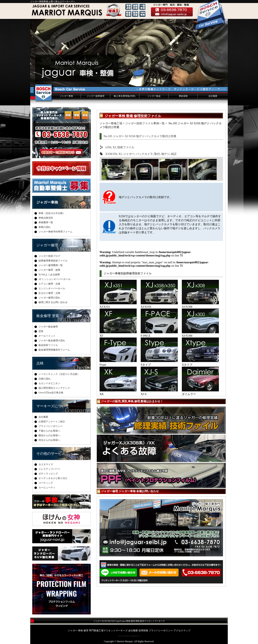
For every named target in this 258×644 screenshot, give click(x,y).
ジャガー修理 (47, 245)
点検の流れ (45, 379)
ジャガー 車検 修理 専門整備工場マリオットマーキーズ (98, 631)
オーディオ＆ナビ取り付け (53, 478)
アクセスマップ (182, 631)
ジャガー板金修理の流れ (52, 341)
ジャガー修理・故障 (49, 270)
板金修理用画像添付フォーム (54, 350)
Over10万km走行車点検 (51, 393)
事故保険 (183, 96)
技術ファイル (126, 147)
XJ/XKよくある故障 (49, 275)
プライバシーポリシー (51, 426)
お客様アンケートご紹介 (52, 422)
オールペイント (47, 336)
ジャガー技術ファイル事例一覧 (145, 123)
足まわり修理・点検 (49, 293)
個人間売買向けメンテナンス (54, 388)
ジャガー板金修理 (48, 327)
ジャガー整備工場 (111, 123)
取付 (157, 154)
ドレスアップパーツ (49, 469)
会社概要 (213, 96)
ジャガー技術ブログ (49, 256)
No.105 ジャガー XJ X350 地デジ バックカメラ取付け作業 (140, 136)
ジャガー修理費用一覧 (51, 265)
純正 (174, 154)
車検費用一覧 (46, 222)
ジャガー (129, 154)
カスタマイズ (46, 464)
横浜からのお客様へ (49, 435)
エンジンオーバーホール (52, 288)
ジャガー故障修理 (96, 96)
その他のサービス (51, 454)
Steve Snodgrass (125, 636)
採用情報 (143, 631)
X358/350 (111, 154)
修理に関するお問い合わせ (53, 302)
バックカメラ (144, 154)
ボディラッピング (48, 474)
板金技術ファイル (48, 345)
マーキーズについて (53, 406)
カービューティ (47, 488)
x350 (108, 147)
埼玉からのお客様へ (49, 440)
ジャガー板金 (154, 96)
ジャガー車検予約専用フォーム (55, 232)
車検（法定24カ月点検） (52, 213)
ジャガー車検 (66, 96)
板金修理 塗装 (48, 316)
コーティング (46, 483)
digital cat (136, 636)
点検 (40, 363)
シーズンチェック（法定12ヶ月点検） (59, 374)
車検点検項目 (46, 218)
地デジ (165, 154)
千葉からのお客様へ (49, 431)
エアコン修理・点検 (49, 284)
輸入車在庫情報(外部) (125, 96)
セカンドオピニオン (49, 383)
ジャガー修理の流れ (49, 298)
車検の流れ (45, 227)
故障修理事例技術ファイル (53, 261)
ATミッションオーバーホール (55, 279)
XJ (114, 147)
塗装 (41, 331)
